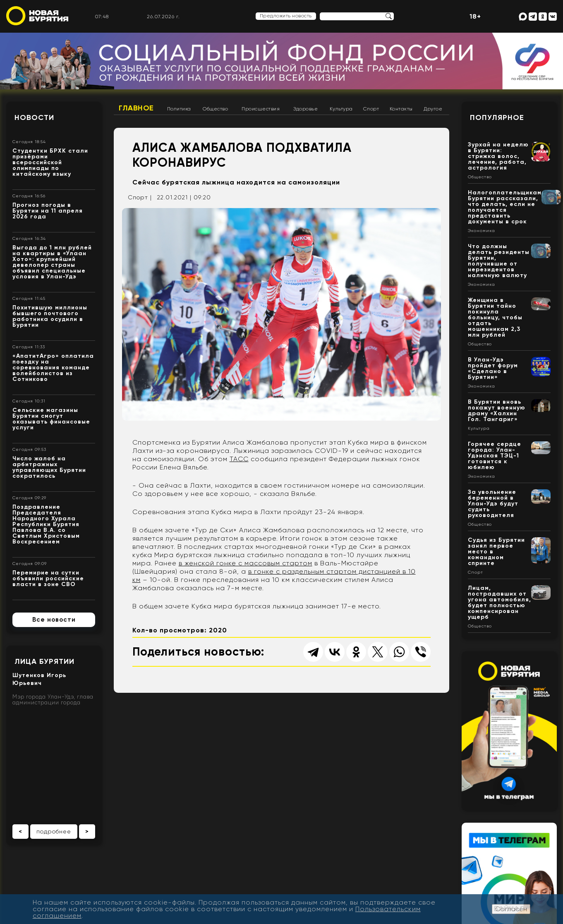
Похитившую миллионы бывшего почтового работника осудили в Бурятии (50, 316)
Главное (136, 108)
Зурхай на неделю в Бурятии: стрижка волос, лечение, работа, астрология (498, 156)
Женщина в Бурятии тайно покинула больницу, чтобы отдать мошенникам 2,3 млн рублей (495, 317)
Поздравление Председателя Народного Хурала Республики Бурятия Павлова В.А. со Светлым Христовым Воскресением (46, 524)
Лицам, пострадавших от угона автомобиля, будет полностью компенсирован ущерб (500, 602)
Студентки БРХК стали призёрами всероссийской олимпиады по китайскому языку (50, 162)
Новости (34, 117)
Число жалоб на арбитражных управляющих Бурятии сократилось (49, 467)
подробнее (54, 831)
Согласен (511, 909)
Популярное (497, 117)
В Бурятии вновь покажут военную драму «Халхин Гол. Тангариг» (497, 411)
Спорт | (140, 197)
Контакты (401, 109)
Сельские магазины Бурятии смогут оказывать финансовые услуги (51, 419)
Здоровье (305, 109)
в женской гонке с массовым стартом (246, 563)
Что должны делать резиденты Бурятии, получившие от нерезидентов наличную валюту (499, 261)
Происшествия (261, 109)
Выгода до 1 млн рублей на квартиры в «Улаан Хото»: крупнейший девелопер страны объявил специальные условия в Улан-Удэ (52, 262)
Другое (433, 109)
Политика (179, 109)
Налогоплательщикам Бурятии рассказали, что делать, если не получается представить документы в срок (505, 207)
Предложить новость (286, 16)
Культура (341, 109)
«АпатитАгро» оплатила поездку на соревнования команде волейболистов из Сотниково (53, 367)
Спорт (371, 109)
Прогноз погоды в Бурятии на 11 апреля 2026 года (48, 211)
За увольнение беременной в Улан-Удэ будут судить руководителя (493, 504)
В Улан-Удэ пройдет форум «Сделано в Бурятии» (493, 368)
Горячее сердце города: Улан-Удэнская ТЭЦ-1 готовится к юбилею (495, 456)
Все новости (54, 620)
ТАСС (239, 459)
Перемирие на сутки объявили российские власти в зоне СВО (48, 578)
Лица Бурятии (44, 661)
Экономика (482, 231)
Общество (215, 109)
